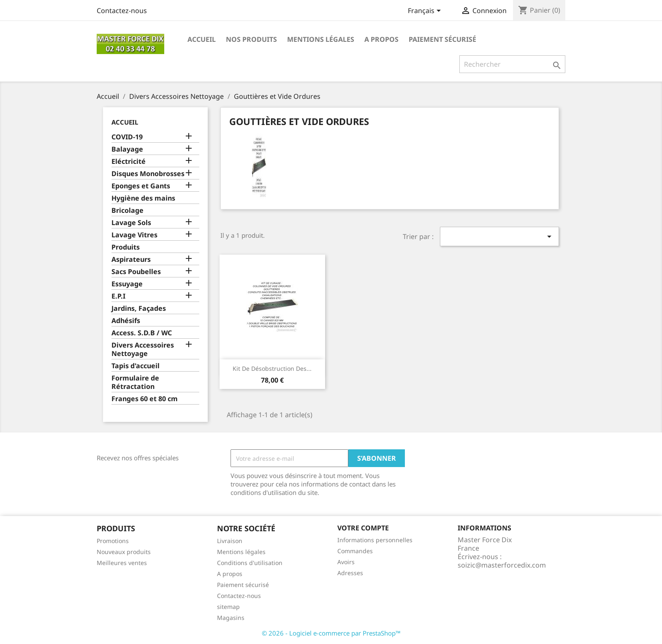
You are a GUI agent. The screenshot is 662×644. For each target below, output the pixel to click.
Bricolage (128, 211)
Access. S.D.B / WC (142, 333)
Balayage (127, 149)
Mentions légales (321, 39)
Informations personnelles (375, 540)
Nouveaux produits (124, 552)
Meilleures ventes (122, 563)
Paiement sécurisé (442, 39)
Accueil (202, 39)
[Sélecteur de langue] (426, 11)
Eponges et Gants (141, 186)
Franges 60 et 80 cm (145, 399)
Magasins (231, 618)
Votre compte (363, 528)
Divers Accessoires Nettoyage (143, 349)
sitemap (228, 607)
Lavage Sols (131, 223)
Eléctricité (129, 162)
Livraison (230, 541)
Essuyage (127, 284)
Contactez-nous (122, 11)
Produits (126, 247)
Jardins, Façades (139, 308)
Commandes (355, 551)
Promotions (113, 541)
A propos (381, 39)
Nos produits (251, 39)
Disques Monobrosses (148, 174)
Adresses (350, 573)
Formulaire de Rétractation (135, 382)
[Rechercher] (512, 64)
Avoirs (346, 562)
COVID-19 (127, 137)
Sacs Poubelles (136, 272)
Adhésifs (126, 321)
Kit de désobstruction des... (272, 368)
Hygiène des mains (143, 198)
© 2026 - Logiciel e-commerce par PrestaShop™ (331, 633)
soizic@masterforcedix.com (502, 565)
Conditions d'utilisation (250, 563)
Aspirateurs (131, 260)
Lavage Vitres (134, 235)
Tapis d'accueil (136, 366)
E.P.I (118, 296)
